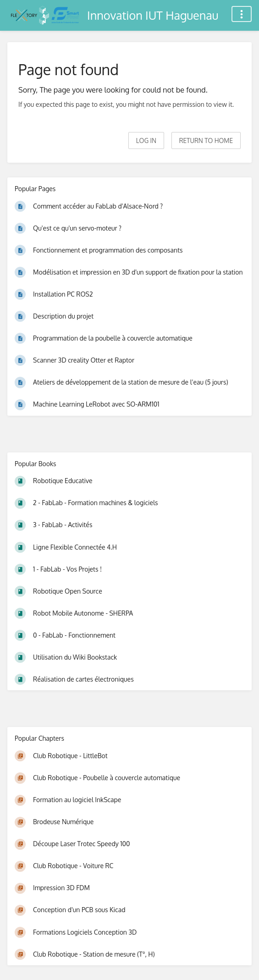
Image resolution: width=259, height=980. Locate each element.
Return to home (206, 140)
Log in (146, 140)
